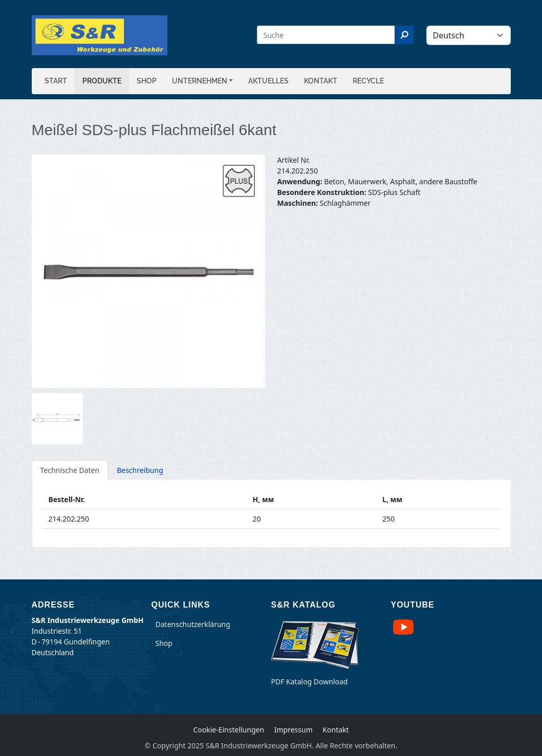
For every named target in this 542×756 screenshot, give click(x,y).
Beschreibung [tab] (140, 470)
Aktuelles (268, 81)
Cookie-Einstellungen (229, 730)
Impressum (294, 730)
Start (56, 81)
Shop (147, 81)
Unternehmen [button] (200, 81)
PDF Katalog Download (310, 682)
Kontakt (321, 81)
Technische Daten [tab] (70, 470)
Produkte (102, 81)
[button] (148, 271)
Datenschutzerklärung (193, 624)
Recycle (368, 81)
